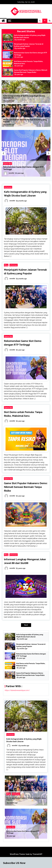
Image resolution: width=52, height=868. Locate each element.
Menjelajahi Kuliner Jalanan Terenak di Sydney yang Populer (29, 45)
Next (48, 153)
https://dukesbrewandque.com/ (17, 690)
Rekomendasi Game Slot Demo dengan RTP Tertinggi (31, 54)
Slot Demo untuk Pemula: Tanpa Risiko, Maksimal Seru (29, 62)
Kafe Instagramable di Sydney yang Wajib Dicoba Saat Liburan (30, 36)
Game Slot (8, 164)
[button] (40, 21)
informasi (8, 187)
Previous (4, 153)
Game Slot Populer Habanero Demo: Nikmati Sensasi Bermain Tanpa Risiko (31, 71)
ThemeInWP (37, 854)
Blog (6, 265)
